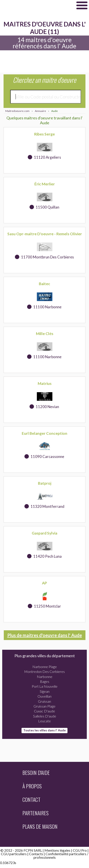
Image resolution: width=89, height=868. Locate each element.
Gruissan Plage (44, 706)
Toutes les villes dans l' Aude (44, 730)
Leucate (44, 721)
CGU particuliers (14, 854)
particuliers (78, 854)
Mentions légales (57, 850)
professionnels (45, 857)
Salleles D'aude (45, 716)
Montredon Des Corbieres (44, 671)
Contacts (36, 854)
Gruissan (44, 701)
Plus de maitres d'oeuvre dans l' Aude (45, 635)
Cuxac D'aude (44, 711)
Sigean (45, 691)
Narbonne (45, 677)
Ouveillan (44, 696)
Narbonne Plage (45, 667)
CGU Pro (80, 850)
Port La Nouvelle (45, 686)
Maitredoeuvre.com (36, 5)
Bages (45, 681)
